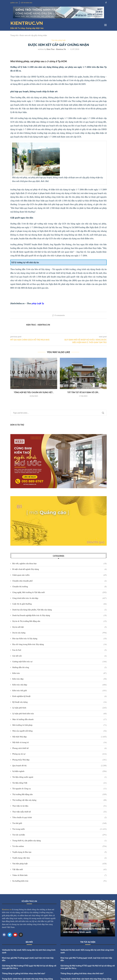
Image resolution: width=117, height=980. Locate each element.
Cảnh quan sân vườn (59, 575)
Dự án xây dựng (59, 633)
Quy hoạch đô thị (59, 766)
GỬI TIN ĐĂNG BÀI (26, 3)
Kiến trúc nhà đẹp (59, 685)
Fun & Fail (59, 650)
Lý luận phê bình (59, 708)
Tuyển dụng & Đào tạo (59, 852)
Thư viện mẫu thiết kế (59, 812)
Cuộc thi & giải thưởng (59, 604)
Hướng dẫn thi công (59, 667)
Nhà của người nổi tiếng (59, 731)
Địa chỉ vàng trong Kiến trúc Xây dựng (59, 644)
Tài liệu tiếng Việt (59, 783)
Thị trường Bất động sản (59, 794)
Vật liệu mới (59, 869)
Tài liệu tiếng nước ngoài (59, 777)
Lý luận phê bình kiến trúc (59, 714)
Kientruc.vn (7, 909)
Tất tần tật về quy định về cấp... (83, 392)
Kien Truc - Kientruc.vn (56, 49)
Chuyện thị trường (59, 587)
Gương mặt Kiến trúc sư (59, 662)
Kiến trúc (59, 673)
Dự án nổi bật (59, 627)
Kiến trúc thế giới (59, 691)
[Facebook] (106, 3)
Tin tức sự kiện (59, 835)
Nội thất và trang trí (59, 742)
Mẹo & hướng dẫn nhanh (59, 719)
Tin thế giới (59, 823)
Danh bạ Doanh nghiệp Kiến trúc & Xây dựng (59, 615)
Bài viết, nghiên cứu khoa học (59, 563)
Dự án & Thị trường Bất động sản (59, 621)
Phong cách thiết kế (59, 748)
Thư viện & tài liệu (59, 806)
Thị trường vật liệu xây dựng (59, 800)
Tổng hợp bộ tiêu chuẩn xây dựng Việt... (34, 392)
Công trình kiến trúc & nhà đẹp (59, 598)
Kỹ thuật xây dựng (59, 702)
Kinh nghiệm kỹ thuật (59, 696)
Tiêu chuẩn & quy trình (59, 817)
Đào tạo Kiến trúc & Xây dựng (59, 639)
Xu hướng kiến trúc (59, 881)
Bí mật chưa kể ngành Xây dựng (59, 569)
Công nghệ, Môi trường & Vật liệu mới (59, 592)
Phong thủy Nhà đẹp (59, 760)
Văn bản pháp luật (59, 864)
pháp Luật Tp (38, 303)
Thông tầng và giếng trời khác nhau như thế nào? (24, 974)
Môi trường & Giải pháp (59, 725)
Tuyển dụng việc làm (59, 858)
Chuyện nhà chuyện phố (59, 581)
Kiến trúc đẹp (59, 679)
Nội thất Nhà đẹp (59, 737)
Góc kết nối (59, 656)
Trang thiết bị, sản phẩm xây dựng (59, 841)
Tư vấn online (59, 846)
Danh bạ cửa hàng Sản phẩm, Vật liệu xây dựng (59, 610)
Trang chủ (14, 35)
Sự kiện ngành (59, 771)
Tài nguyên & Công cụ (59, 789)
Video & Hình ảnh (59, 875)
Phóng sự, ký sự (59, 754)
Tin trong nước (59, 829)
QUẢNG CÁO (14, 3)
